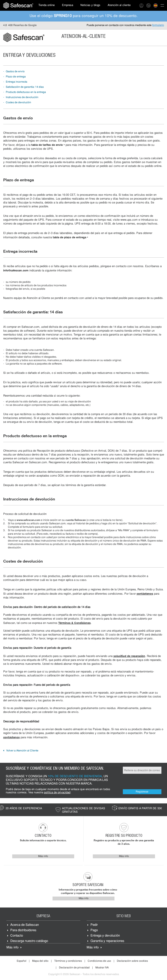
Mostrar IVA (102, 968)
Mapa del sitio (40, 961)
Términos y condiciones (68, 961)
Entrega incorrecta (17, 82)
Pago (94, 930)
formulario (158, 25)
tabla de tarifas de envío (48, 145)
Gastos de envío (15, 72)
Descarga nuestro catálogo (29, 941)
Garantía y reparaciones (107, 941)
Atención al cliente (119, 5)
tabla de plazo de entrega (70, 237)
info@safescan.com (16, 270)
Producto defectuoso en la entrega (26, 92)
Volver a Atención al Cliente (22, 751)
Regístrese (142, 792)
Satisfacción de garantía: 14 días (25, 87)
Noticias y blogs (90, 5)
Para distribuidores (23, 930)
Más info (43, 856)
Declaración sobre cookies (132, 961)
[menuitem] (18, 5)
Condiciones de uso (99, 961)
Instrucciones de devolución (22, 97)
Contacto (17, 936)
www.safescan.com (28, 520)
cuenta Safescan (76, 520)
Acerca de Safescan (25, 925)
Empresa (68, 5)
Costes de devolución (18, 103)
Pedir (94, 925)
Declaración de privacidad (74, 968)
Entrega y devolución (105, 936)
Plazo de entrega (16, 77)
